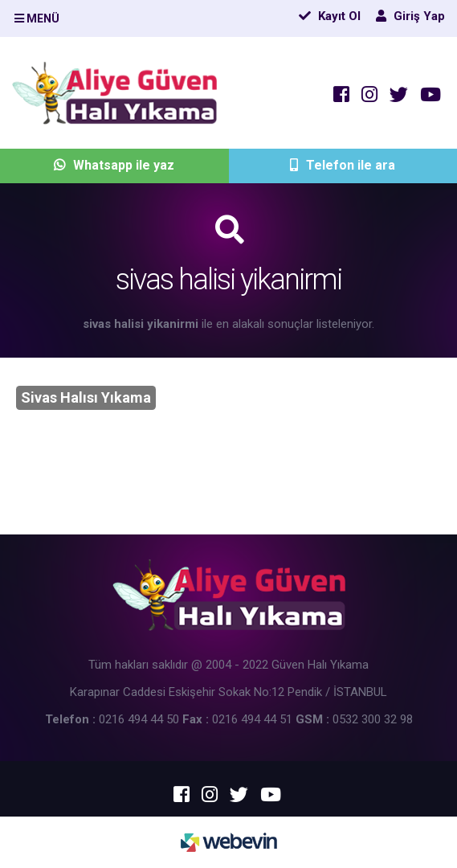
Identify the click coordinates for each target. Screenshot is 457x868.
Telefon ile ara (343, 165)
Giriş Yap (410, 16)
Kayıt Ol (330, 16)
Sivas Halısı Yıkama (86, 397)
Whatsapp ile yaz (114, 165)
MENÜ (37, 18)
